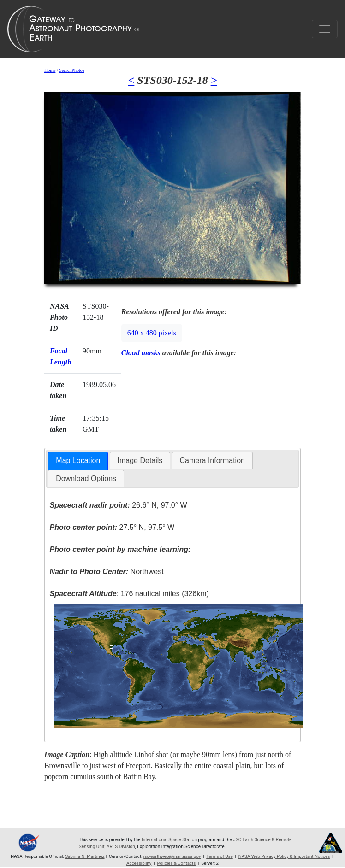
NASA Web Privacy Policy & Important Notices (284, 856)
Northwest (107, 572)
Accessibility (139, 863)
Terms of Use (220, 856)
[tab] (78, 461)
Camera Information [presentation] (212, 460)
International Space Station (169, 840)
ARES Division (121, 847)
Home (50, 70)
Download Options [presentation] (86, 478)
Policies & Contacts (176, 863)
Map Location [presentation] (78, 460)
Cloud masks (141, 353)
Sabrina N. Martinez (85, 856)
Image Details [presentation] (140, 460)
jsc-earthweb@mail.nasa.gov (172, 856)
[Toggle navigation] (325, 29)
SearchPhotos (71, 70)
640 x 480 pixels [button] (152, 333)
